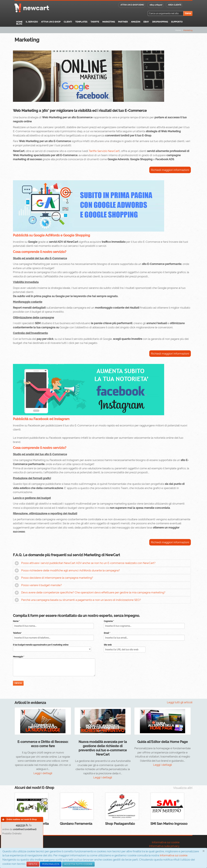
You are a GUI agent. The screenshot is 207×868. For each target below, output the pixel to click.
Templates (81, 22)
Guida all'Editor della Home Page (163, 742)
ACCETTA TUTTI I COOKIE (78, 864)
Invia (18, 683)
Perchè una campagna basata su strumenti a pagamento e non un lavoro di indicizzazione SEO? (81, 600)
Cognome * (109, 621)
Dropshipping (160, 22)
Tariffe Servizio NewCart (104, 151)
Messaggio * (19, 657)
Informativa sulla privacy (164, 846)
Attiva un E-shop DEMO (132, 5)
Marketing (109, 22)
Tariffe (95, 22)
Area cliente (175, 5)
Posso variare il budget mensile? (41, 585)
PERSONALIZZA (51, 864)
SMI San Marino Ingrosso (169, 824)
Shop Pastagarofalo (120, 824)
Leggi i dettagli (43, 773)
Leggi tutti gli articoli (180, 702)
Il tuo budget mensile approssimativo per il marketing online (41, 645)
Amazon (136, 22)
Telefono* (17, 633)
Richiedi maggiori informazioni (170, 170)
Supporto (177, 22)
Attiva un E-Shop (51, 22)
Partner (123, 22)
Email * (107, 633)
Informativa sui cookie (174, 855)
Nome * (16, 621)
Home (19, 22)
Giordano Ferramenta (76, 824)
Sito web (108, 645)
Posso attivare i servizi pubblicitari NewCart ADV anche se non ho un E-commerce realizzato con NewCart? (88, 563)
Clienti (68, 22)
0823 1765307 (156, 5)
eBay (146, 22)
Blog (19, 24)
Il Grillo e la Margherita (32, 824)
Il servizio (32, 22)
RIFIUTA (33, 864)
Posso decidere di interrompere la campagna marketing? (57, 578)
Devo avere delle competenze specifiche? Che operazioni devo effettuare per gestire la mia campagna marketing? (93, 592)
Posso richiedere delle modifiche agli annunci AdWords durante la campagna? (71, 570)
